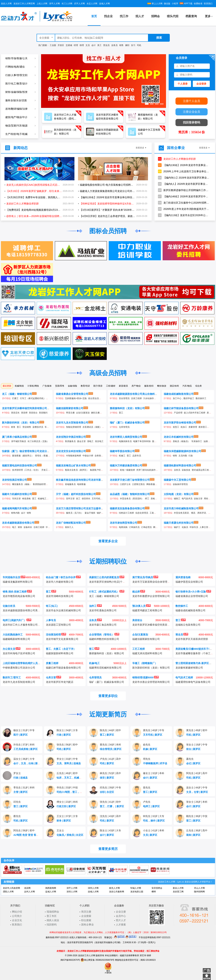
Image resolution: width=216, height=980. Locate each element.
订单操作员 (134, 527)
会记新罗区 (193, 763)
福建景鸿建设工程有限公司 (147, 610)
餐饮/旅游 (162, 386)
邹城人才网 (136, 888)
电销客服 (81, 484)
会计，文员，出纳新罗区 (28, 763)
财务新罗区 (64, 821)
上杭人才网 (42, 4)
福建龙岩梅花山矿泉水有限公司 (73, 465)
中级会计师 (88, 456)
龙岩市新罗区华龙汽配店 (60, 682)
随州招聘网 (199, 892)
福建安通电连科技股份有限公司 (19, 465)
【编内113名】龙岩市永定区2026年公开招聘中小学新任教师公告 (184, 215)
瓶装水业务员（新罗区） (77, 470)
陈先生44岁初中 (110, 730)
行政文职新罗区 (66, 806)
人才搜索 (121, 925)
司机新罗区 (193, 735)
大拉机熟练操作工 (13, 635)
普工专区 (52, 916)
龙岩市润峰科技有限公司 (60, 596)
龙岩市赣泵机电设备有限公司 (19, 596)
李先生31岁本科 (24, 788)
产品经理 (178, 413)
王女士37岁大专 (67, 816)
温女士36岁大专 (24, 759)
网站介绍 (17, 912)
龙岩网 (27, 888)
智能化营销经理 (74, 427)
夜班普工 (203, 427)
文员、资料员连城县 (69, 763)
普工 (121, 413)
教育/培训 (85, 386)
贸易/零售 (60, 386)
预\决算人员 (141, 606)
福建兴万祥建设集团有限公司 (126, 465)
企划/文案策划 (83, 413)
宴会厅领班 (90, 513)
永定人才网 (92, 4)
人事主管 (204, 527)
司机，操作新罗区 (154, 821)
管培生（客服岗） (44, 456)
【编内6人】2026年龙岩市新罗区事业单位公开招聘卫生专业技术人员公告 (184, 184)
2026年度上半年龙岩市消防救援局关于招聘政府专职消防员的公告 (184, 209)
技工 (78, 499)
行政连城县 (21, 778)
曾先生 (147, 788)
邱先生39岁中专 (110, 788)
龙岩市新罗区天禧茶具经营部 (192, 639)
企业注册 (121, 912)
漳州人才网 (93, 888)
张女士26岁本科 (197, 802)
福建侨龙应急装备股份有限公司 (127, 508)
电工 (14, 527)
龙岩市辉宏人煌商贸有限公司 (126, 437)
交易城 (69, 45)
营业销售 (27, 427)
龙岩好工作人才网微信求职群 (177, 159)
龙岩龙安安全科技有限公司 (71, 451)
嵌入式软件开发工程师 (195, 413)
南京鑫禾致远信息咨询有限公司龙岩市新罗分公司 (83, 480)
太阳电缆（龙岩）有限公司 (179, 494)
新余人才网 (178, 888)
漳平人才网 (54, 4)
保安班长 (86, 499)
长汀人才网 (67, 4)
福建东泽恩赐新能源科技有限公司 (182, 451)
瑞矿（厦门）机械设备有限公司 (127, 423)
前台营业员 (94, 398)
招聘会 (155, 16)
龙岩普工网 (178, 892)
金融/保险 (72, 386)
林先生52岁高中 (110, 773)
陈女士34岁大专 (67, 730)
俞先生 (147, 745)
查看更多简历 (108, 849)
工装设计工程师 (157, 513)
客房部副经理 (39, 484)
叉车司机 (96, 499)
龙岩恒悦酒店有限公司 (14, 480)
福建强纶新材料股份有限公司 (180, 465)
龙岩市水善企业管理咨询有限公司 (151, 682)
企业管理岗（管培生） (104, 635)
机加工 (184, 427)
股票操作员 (157, 441)
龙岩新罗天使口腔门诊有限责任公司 (130, 480)
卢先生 (147, 802)
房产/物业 (136, 386)
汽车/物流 (187, 386)
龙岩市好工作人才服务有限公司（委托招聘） (28, 625)
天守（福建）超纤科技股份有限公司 (76, 494)
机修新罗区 (150, 749)
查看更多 (140, 148)
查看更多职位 (108, 696)
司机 (139, 45)
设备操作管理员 (180, 484)
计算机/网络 (33, 386)
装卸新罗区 (193, 835)
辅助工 (177, 499)
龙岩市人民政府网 (11, 888)
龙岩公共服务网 (117, 892)
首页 (94, 16)
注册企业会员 (192, 112)
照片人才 (121, 920)
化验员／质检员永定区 (70, 835)
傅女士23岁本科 (67, 802)
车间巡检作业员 (14, 577)
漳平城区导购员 (19, 441)
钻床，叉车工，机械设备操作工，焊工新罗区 (82, 778)
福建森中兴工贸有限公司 (177, 480)
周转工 (207, 499)
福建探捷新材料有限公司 (60, 653)
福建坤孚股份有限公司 (122, 451)
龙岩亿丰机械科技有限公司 (179, 437)
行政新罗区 (64, 735)
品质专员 (137, 456)
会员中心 (121, 916)
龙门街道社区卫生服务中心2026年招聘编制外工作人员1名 (184, 203)
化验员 (185, 527)
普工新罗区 (107, 735)
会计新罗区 (150, 778)
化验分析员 (9, 606)
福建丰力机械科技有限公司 (17, 494)
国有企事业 (87, 925)
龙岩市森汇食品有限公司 (103, 625)
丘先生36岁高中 (197, 830)
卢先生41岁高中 (110, 759)
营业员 (106, 45)
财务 (13, 427)
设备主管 (198, 499)
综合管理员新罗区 (111, 749)
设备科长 (28, 527)
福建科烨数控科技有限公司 (104, 639)
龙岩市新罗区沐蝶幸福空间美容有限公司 (24, 408)
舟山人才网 (199, 888)
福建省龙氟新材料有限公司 (18, 582)
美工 (99, 45)
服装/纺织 (149, 386)
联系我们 (208, 4)
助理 (82, 45)
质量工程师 (52, 663)
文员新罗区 (150, 835)
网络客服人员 (153, 484)
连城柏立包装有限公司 (188, 625)
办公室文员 (12, 649)
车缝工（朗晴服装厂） (145, 663)
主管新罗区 (21, 792)
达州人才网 (29, 892)
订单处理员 (146, 527)
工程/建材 (111, 386)
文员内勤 (183, 456)
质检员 (154, 499)
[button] (147, 104)
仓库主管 (53, 677)
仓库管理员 (124, 427)
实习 (133, 45)
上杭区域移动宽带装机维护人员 (23, 663)
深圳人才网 (72, 892)
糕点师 (139, 592)
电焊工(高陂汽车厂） (17, 620)
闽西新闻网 (51, 888)
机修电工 (42, 499)
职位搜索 (86, 920)
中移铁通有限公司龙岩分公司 (19, 668)
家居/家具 (123, 386)
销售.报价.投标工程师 (17, 592)
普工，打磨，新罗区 (112, 806)
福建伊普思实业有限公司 (189, 582)
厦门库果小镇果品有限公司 (17, 437)
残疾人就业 (53, 920)
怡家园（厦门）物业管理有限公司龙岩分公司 (27, 451)
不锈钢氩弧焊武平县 (155, 763)
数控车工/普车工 (12, 677)
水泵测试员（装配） (92, 427)
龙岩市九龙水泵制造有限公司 (72, 423)
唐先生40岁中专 (154, 730)
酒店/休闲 (174, 386)
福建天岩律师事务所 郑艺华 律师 (135, 955)
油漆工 (207, 441)
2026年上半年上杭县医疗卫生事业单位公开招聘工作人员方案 (184, 171)
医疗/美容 (98, 386)
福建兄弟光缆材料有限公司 (147, 653)
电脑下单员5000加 (142, 441)
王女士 (60, 830)
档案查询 (191, 16)
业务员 (114, 45)
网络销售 (157, 527)
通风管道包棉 (183, 577)
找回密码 (52, 925)
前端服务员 (70, 484)
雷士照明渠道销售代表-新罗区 (195, 663)
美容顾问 (43, 413)
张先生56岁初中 (67, 745)
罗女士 (17, 773)
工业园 (53, 45)
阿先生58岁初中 (24, 830)
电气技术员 (187, 499)
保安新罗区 (107, 778)
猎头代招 (173, 16)
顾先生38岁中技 (197, 816)
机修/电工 (94, 663)
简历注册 (86, 912)
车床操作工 (197, 441)
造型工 (176, 427)
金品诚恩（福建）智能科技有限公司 (130, 494)
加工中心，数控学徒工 (184, 398)
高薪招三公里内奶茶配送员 (107, 577)
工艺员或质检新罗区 (26, 749)
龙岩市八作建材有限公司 (60, 582)
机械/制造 (19, 386)
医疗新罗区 (21, 735)
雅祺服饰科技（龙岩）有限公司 (127, 408)
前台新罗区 (193, 749)
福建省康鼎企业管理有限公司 (72, 394)
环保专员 (194, 527)
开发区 (61, 45)
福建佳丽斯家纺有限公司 (70, 408)
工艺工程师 (139, 649)
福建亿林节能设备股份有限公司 (181, 408)
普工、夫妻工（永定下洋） (61, 649)
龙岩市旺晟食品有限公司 (103, 610)
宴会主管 (81, 441)
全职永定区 (107, 792)
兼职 (127, 45)
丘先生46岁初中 (67, 773)
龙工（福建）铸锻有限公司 (17, 394)
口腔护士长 (125, 484)
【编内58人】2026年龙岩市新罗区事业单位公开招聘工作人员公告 (184, 178)
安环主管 (70, 499)
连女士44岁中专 (197, 788)
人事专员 (51, 620)
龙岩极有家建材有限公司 (189, 668)
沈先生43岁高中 (110, 816)
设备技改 (186, 470)
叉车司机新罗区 (153, 735)
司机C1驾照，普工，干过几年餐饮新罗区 (80, 792)
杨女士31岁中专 (24, 730)
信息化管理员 (142, 513)
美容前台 (33, 413)
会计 (94, 45)
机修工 (122, 456)
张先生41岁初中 (110, 802)
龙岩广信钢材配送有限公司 (71, 523)
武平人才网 (79, 4)
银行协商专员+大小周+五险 (193, 592)
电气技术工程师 (184, 677)
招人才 (140, 16)
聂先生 (190, 759)
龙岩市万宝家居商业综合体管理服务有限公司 (157, 582)
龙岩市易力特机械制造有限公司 (181, 508)
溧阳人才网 (8, 892)
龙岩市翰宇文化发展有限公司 (62, 639)
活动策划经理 (56, 635)
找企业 (108, 16)
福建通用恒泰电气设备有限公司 (193, 682)
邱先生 (17, 802)
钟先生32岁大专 (154, 816)
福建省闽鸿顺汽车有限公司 (17, 508)
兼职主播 (95, 413)
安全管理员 (124, 398)
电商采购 (123, 527)
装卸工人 (69, 527)
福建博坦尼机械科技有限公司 (105, 668)
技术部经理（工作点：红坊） (26, 470)
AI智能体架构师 (73, 456)
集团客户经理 (96, 470)
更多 (208, 16)
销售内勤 (15, 513)
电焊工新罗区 (151, 806)
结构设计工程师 (126, 513)
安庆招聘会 (157, 888)
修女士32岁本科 (154, 773)
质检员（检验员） (181, 441)
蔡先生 (17, 816)
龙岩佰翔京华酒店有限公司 (71, 437)
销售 (121, 45)
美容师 (24, 413)
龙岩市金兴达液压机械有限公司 (63, 610)
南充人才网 (114, 888)
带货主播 (70, 413)
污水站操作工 (150, 398)
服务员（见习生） (75, 513)
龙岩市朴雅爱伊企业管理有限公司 (151, 596)
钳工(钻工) (52, 606)
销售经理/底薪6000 (145, 677)
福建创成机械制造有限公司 (179, 394)
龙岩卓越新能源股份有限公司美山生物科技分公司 (137, 394)
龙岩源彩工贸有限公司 (58, 625)
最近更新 (7, 386)
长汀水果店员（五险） (38, 441)
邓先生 (147, 759)
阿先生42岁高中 (197, 773)
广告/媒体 (47, 386)
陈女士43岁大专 (110, 830)
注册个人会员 (192, 101)
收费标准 (198, 4)
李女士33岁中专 (67, 759)
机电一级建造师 (127, 470)
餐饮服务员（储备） (22, 484)
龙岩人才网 (6, 4)
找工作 (124, 16)
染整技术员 (38, 427)
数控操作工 (201, 398)
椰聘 (154, 892)
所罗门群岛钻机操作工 (147, 470)
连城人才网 (104, 4)
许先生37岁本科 (24, 745)
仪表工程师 (136, 398)
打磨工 (15, 398)
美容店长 (15, 413)
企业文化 (17, 920)
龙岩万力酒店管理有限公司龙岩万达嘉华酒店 (81, 508)
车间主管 (16, 499)
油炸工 (95, 606)
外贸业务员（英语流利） (132, 499)
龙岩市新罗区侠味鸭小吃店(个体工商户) (111, 582)
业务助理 (99, 456)
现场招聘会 (53, 912)
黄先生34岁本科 (110, 745)
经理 (76, 45)
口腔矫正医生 (139, 484)
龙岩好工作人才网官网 (24, 4)
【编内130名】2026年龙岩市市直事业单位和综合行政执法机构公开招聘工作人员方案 (184, 165)
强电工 (90, 441)
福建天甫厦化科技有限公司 (179, 523)
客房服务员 (70, 441)
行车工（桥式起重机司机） (33, 398)
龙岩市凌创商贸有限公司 (124, 523)
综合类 (199, 386)
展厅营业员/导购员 (145, 577)
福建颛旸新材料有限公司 (16, 639)
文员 (88, 45)
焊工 (147, 499)
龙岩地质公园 (137, 892)
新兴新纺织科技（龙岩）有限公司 (21, 423)
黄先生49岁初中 (197, 730)
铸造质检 (26, 499)
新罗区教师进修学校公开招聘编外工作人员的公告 (184, 190)
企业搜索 (86, 916)
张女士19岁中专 (197, 745)
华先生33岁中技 (67, 788)
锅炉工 (177, 527)
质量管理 (193, 427)
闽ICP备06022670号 (70, 960)
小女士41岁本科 (154, 830)
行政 (191, 456)
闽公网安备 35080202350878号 (97, 960)
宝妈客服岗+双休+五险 (76, 398)
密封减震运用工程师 (201, 470)
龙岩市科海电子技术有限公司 (19, 653)
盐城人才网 (51, 892)
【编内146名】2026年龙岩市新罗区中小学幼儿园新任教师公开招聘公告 (184, 196)
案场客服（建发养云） (23, 456)
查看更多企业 (108, 541)
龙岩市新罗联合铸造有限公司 (180, 423)
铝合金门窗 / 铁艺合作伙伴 (63, 577)
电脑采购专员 (125, 441)
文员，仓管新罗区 (197, 792)
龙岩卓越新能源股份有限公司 (18, 523)
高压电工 (99, 441)
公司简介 (17, 916)
